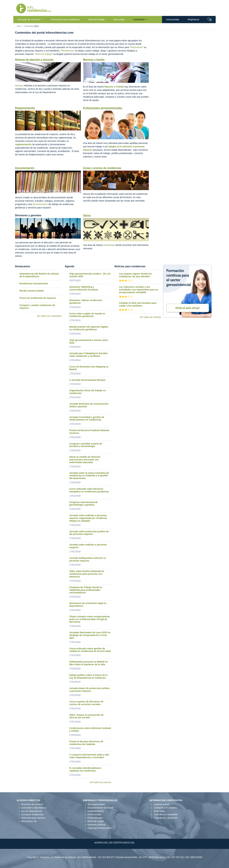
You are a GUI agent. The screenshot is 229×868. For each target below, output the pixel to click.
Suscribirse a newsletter (166, 814)
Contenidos (29, 26)
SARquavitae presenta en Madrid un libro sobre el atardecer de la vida (89, 663)
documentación (40, 204)
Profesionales (94, 814)
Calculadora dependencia (34, 808)
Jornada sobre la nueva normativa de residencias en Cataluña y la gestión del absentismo (89, 476)
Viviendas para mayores (33, 818)
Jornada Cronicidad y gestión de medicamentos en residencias (87, 418)
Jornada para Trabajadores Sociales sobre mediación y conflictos (89, 355)
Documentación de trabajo (101, 808)
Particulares (136, 47)
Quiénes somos (162, 804)
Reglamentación (25, 108)
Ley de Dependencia (31, 811)
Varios (87, 215)
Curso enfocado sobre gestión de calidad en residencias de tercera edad (90, 650)
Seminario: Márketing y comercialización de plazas (84, 288)
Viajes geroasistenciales (100, 828)
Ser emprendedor (96, 804)
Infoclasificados (95, 818)
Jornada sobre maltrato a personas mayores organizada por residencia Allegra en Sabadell (88, 518)
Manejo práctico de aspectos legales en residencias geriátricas (89, 328)
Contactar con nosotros (165, 808)
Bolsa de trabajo (97, 19)
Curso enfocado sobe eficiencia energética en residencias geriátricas (89, 490)
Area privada (173, 19)
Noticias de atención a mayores (34, 60)
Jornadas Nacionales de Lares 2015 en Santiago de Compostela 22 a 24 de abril (90, 635)
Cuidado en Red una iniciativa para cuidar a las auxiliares (138, 304)
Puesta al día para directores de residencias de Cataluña (86, 743)
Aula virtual (119, 19)
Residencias (67, 51)
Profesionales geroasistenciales (103, 108)
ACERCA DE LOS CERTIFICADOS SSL (114, 843)
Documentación (25, 168)
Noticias (19, 86)
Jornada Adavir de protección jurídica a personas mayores (89, 690)
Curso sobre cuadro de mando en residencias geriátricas (87, 315)
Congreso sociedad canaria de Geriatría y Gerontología (86, 445)
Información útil (29, 821)
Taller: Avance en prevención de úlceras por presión (86, 716)
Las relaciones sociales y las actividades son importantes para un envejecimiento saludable (139, 290)
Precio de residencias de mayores (38, 298)
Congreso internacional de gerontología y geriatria (83, 504)
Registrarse (193, 19)
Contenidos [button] (139, 19)
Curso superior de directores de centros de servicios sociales (86, 703)
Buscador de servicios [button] (29, 19)
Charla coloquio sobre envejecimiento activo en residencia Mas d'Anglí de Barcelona (90, 619)
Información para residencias (65, 19)
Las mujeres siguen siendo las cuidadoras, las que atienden (135, 275)
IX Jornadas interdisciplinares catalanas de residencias (85, 769)
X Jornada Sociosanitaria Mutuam (87, 380)
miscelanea (109, 245)
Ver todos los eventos (100, 782)
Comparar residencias (32, 814)
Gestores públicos (97, 825)
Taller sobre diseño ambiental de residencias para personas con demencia (87, 574)
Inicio (19, 26)
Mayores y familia (94, 60)
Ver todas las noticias (150, 317)
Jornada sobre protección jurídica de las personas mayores (89, 533)
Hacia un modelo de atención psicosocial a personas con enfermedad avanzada (85, 460)
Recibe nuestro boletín (32, 291)
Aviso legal (159, 811)
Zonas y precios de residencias (102, 168)
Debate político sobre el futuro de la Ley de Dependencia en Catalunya (88, 676)
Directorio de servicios (32, 804)
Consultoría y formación (166, 818)
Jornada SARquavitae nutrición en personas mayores (88, 559)
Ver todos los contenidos (49, 316)
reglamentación (23, 144)
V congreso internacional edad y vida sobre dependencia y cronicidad (89, 756)
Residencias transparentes (34, 283)
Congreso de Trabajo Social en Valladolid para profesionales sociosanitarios (86, 590)
